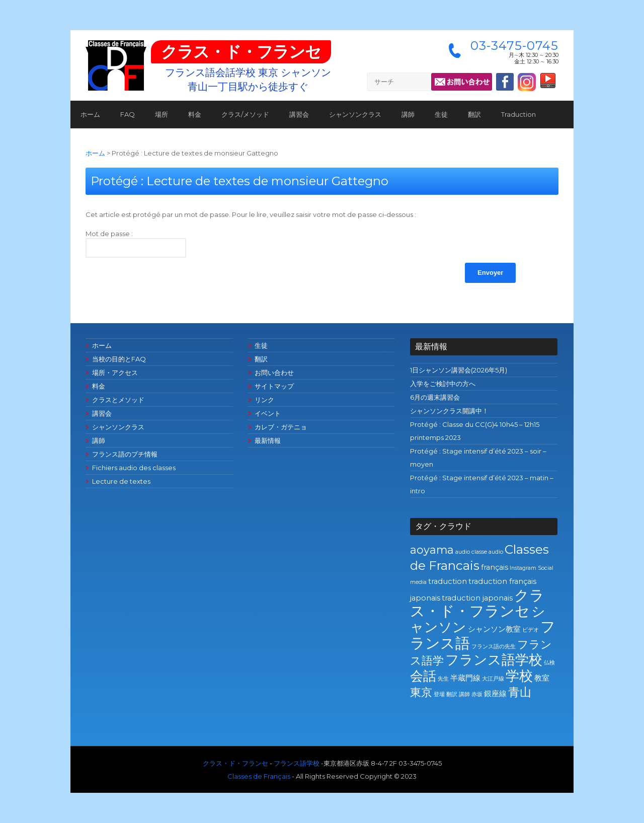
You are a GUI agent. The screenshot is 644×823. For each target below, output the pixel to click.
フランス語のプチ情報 (125, 454)
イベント (268, 413)
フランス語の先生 (494, 647)
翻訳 (474, 114)
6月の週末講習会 (435, 397)
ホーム (90, 114)
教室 (542, 678)
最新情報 (268, 440)
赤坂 (477, 694)
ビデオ (531, 630)
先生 (443, 679)
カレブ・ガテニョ (281, 427)
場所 (162, 114)
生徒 (441, 114)
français (495, 567)
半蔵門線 (465, 678)
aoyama (432, 550)
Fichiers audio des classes (134, 468)
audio (463, 552)
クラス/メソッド (245, 114)
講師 (408, 114)
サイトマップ (274, 386)
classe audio (487, 552)
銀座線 (495, 694)
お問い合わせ (274, 372)
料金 (195, 114)
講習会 (299, 114)
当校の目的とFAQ (119, 359)
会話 (423, 676)
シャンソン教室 (494, 629)
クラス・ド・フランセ (241, 52)
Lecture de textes (121, 481)
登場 (439, 694)
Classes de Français (259, 776)
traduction (448, 581)
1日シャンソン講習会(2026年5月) (459, 370)
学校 (519, 676)
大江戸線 (493, 679)
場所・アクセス (115, 372)
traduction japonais (477, 598)
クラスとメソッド (118, 400)
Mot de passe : (136, 244)
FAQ (128, 114)
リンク (264, 400)
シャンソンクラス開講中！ (449, 411)
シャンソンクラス (355, 114)
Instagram (523, 568)
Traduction (518, 114)
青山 (520, 692)
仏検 (549, 663)
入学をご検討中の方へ (443, 384)
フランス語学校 (494, 660)
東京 (421, 692)
